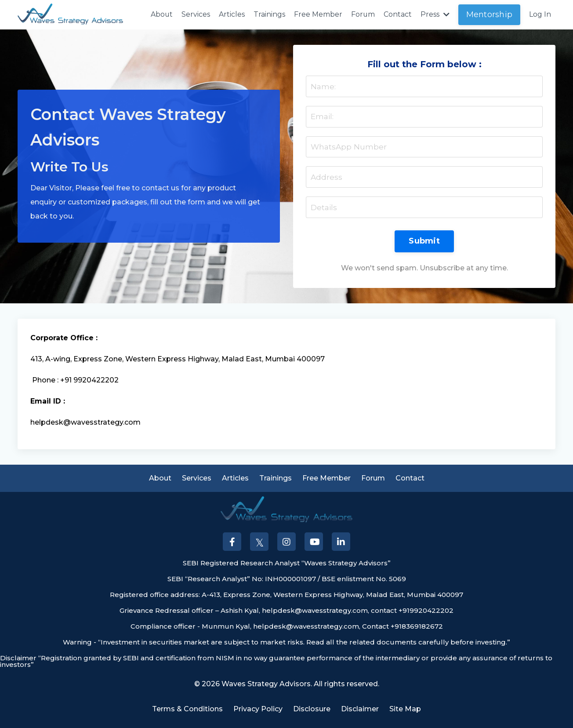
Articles (231, 14)
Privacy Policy (258, 714)
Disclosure (312, 714)
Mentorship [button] (490, 15)
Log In (540, 14)
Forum (363, 14)
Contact (398, 14)
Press (435, 14)
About (161, 14)
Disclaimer (360, 714)
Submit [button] (424, 244)
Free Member (318, 14)
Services (195, 14)
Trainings (269, 14)
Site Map (405, 714)
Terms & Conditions (187, 714)
